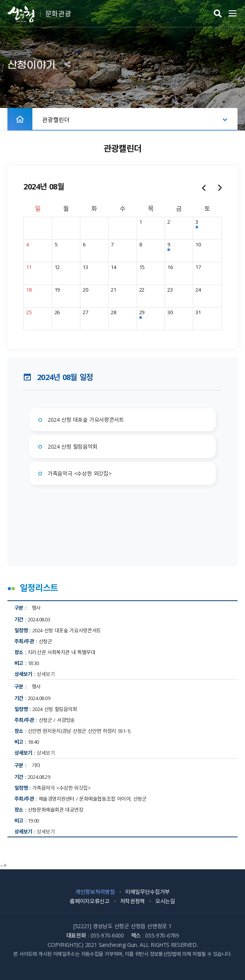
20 (85, 289)
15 (142, 267)
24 (198, 289)
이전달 (203, 187)
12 (57, 267)
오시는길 (165, 901)
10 (198, 244)
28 (113, 312)
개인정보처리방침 (95, 892)
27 (85, 312)
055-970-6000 (107, 935)
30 (170, 312)
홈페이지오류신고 (90, 901)
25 (29, 312)
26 (57, 312)
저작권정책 (132, 901)
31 (198, 312)
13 (85, 267)
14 (113, 267)
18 (29, 289)
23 (170, 289)
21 (113, 289)
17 (198, 267)
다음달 (219, 187)
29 (142, 312)
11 (29, 267)
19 (57, 289)
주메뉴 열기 (233, 14)
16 (170, 267)
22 (142, 289)
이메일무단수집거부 (147, 892)
